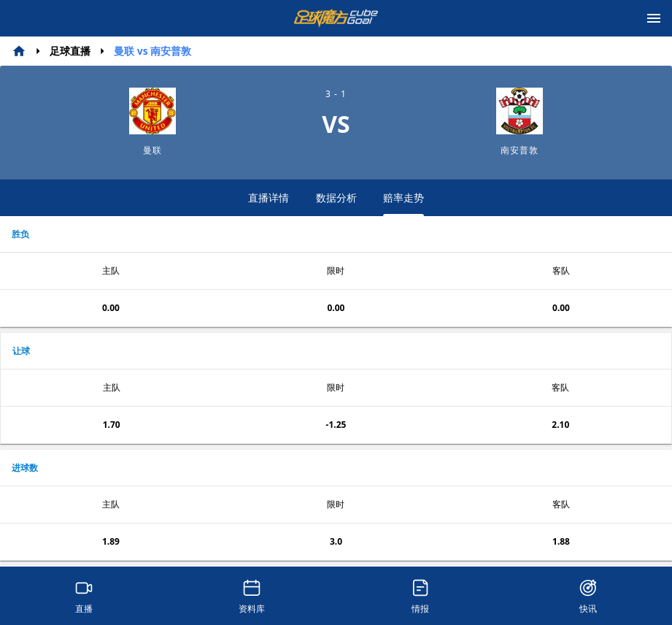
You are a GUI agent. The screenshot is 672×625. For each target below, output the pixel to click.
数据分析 (336, 198)
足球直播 (70, 51)
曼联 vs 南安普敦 (152, 51)
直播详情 (269, 198)
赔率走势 (403, 203)
